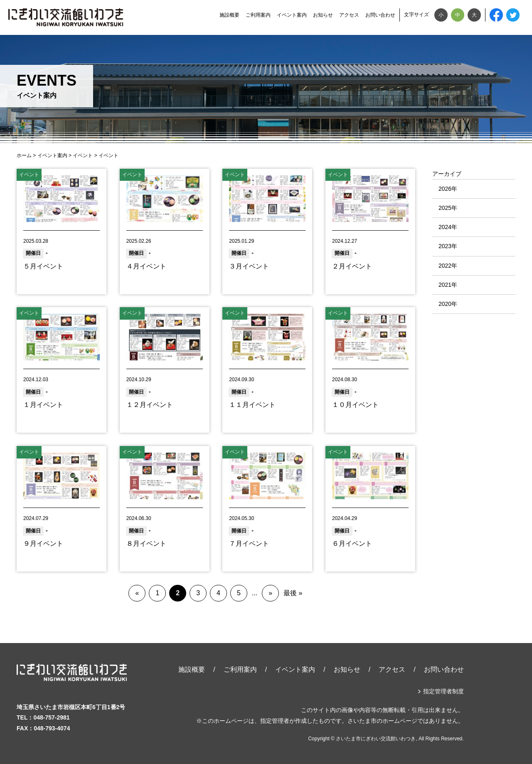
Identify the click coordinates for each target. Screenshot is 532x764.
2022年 (448, 266)
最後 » (293, 593)
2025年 (448, 208)
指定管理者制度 (443, 691)
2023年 (448, 246)
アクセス (349, 15)
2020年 (448, 304)
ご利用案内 (258, 15)
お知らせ (323, 15)
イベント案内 (292, 15)
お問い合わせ (380, 15)
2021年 (448, 285)
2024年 (448, 227)
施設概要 (229, 15)
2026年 (448, 189)
